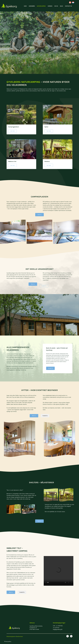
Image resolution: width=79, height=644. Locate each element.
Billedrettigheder (11, 636)
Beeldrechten (19, 636)
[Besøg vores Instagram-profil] (71, 636)
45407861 (60, 626)
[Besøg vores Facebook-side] (68, 636)
